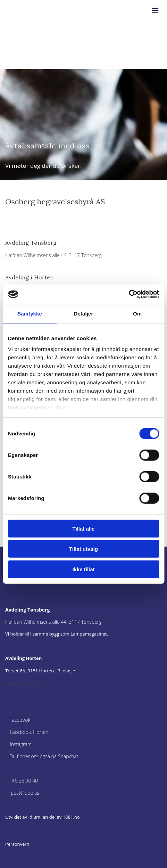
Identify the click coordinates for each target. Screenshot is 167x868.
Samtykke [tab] (30, 313)
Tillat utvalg (83, 549)
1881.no (71, 817)
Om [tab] (137, 313)
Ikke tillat (83, 569)
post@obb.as (25, 793)
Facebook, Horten (29, 732)
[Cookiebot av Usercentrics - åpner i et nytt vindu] (129, 294)
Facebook (20, 720)
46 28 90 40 (25, 781)
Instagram (21, 744)
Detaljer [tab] (84, 313)
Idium (34, 817)
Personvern (17, 844)
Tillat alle (84, 528)
